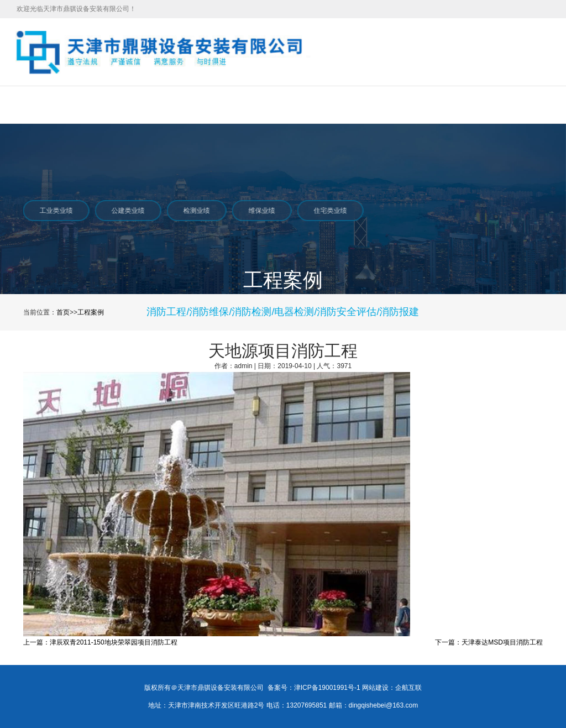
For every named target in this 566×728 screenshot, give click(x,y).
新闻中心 (256, 104)
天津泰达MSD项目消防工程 (502, 642)
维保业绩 (261, 211)
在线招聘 (316, 104)
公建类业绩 (127, 211)
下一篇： (448, 642)
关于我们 (75, 104)
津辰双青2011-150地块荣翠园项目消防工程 (114, 642)
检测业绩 (196, 211)
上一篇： (36, 642)
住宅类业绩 (329, 211)
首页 (23, 104)
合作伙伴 (376, 104)
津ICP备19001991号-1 (327, 688)
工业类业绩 (55, 211)
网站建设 (375, 688)
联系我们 (437, 104)
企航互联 (408, 688)
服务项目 (135, 104)
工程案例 (196, 104)
